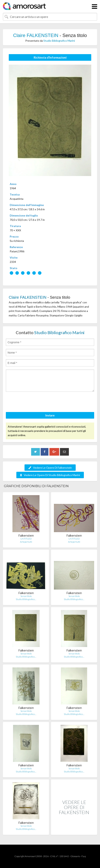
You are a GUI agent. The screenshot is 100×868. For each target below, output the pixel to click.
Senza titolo (26, 596)
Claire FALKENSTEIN (36, 35)
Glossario (75, 856)
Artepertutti (26, 542)
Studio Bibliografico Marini (59, 41)
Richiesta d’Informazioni (50, 57)
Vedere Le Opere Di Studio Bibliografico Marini (50, 475)
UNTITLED (26, 539)
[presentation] (35, 402)
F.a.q (84, 856)
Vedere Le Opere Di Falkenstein (50, 468)
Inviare (50, 415)
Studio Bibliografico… (26, 599)
